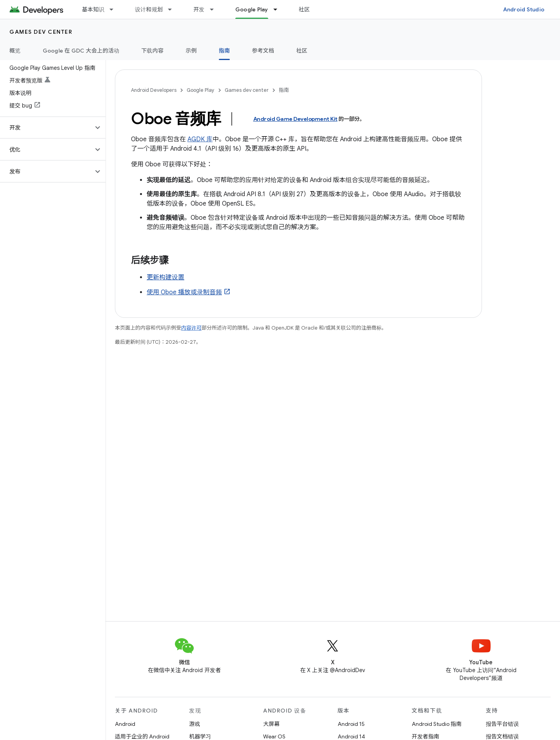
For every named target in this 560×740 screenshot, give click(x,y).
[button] (46, 128)
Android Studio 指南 (437, 724)
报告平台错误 (502, 724)
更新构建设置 (165, 277)
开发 (199, 9)
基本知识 (93, 9)
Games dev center (41, 32)
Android (125, 724)
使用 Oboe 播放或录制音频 (184, 292)
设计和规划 (149, 9)
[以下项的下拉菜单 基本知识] (115, 9)
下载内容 (152, 51)
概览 (15, 51)
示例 (191, 51)
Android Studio (524, 9)
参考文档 (263, 51)
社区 (305, 9)
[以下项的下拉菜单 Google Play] (279, 9)
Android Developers (154, 90)
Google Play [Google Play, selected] (252, 9)
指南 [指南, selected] (225, 51)
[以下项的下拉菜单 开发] (215, 9)
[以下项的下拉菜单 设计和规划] (173, 9)
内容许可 (191, 328)
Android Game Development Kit (295, 119)
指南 (284, 90)
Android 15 (351, 724)
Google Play (201, 90)
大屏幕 (271, 724)
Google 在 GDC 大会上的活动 (81, 51)
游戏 (195, 724)
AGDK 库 (200, 139)
